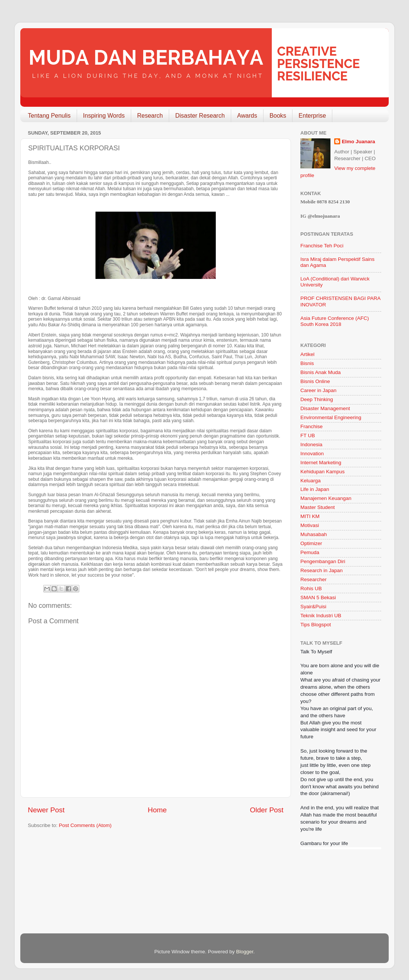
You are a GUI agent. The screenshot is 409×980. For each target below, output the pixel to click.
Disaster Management (325, 408)
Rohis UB (311, 588)
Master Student (318, 507)
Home (157, 810)
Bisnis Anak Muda (320, 372)
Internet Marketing (321, 463)
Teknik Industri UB (321, 616)
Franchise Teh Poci (322, 246)
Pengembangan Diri (323, 561)
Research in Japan (322, 570)
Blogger (245, 952)
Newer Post (46, 810)
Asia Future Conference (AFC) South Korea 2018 (335, 321)
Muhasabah (314, 534)
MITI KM (310, 516)
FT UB (308, 435)
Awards (247, 116)
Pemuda (310, 552)
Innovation (312, 454)
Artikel (308, 354)
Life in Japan (315, 489)
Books (278, 116)
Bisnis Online (315, 381)
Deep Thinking (317, 399)
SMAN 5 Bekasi (318, 598)
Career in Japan (318, 390)
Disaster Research (200, 116)
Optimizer (311, 543)
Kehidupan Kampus (323, 472)
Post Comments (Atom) (85, 825)
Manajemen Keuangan (326, 498)
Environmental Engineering (331, 417)
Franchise (311, 426)
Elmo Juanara (358, 142)
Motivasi (310, 525)
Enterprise (312, 116)
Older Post (267, 810)
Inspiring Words (104, 116)
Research (150, 116)
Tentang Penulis (49, 116)
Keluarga (311, 481)
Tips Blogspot (316, 625)
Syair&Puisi (313, 607)
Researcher (314, 579)
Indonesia (311, 445)
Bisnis (307, 363)
